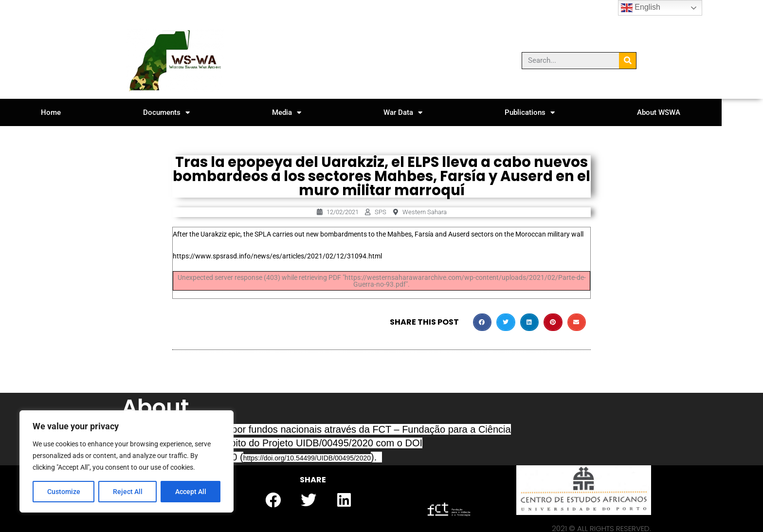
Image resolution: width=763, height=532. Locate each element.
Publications (561, 113)
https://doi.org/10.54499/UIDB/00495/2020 (307, 458)
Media (304, 113)
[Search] (627, 61)
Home (55, 112)
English (641, 8)
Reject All (128, 492)
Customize (64, 492)
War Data (427, 113)
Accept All (191, 492)
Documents (177, 113)
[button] (482, 322)
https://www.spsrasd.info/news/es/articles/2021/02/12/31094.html (277, 256)
